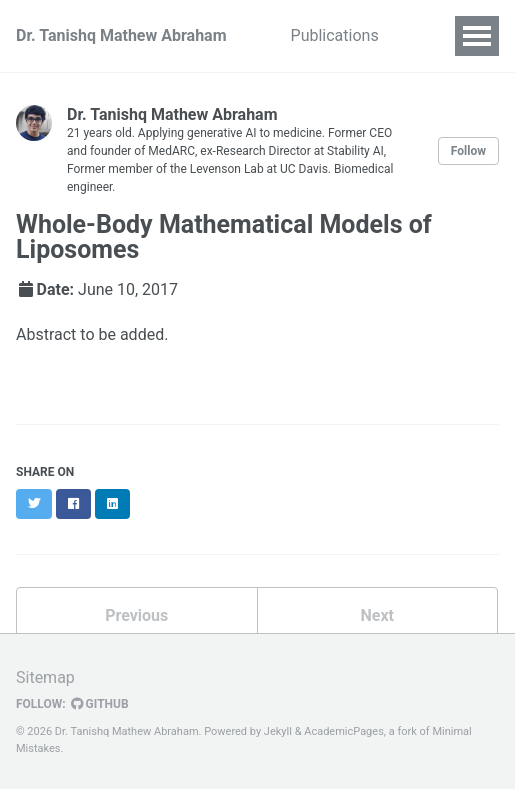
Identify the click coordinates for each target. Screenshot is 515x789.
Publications (335, 35)
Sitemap (45, 677)
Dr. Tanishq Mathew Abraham (121, 35)
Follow (468, 151)
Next (377, 615)
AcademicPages (344, 731)
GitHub (100, 704)
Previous (136, 615)
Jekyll (278, 731)
